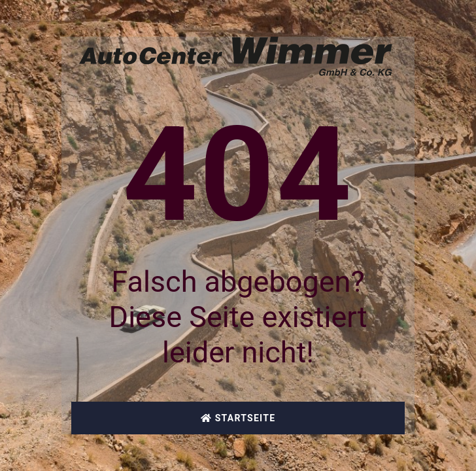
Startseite (238, 418)
